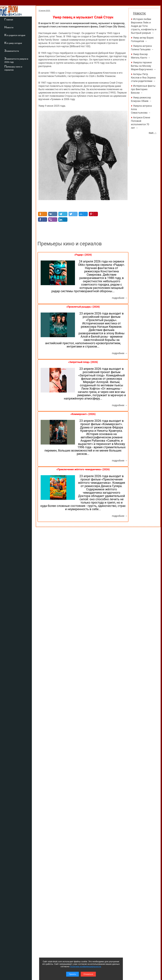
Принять (72, 974)
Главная (13, 19)
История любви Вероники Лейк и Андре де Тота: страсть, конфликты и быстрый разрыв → (144, 26)
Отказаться (88, 974)
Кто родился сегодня (19, 35)
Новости (13, 27)
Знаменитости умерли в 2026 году (20, 60)
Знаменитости (16, 51)
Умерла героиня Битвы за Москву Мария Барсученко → (143, 66)
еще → (153, 133)
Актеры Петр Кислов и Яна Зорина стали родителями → (143, 78)
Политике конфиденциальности (85, 967)
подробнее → (120, 298)
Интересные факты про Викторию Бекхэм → (143, 89)
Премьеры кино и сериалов (17, 68)
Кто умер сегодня (17, 43)
